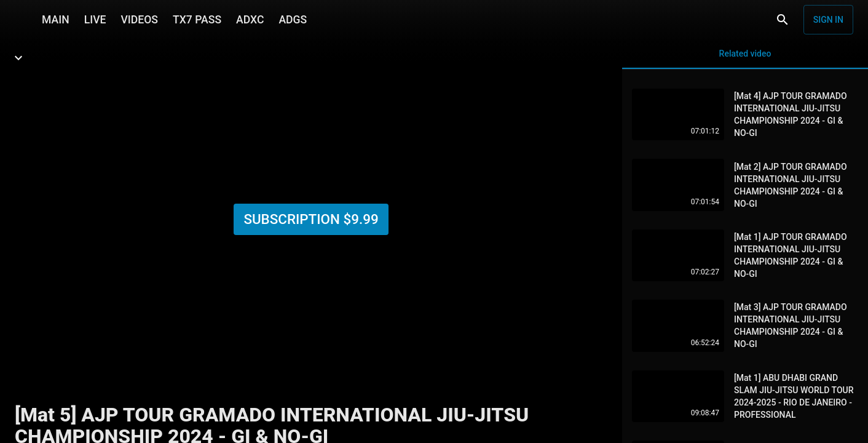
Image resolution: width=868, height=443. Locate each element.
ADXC (250, 20)
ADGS (293, 20)
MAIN (56, 20)
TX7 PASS (197, 20)
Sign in (828, 20)
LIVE (95, 20)
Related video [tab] (745, 59)
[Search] (783, 20)
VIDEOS (139, 20)
